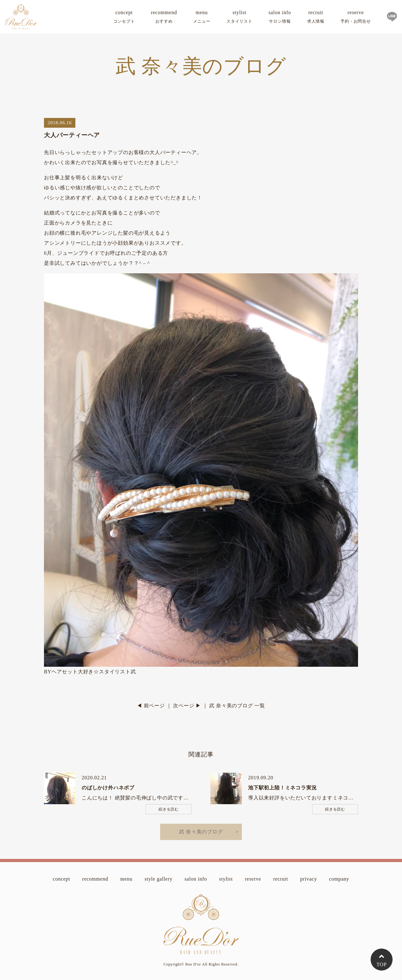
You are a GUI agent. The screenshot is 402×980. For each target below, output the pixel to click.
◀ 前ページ (151, 706)
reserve (356, 18)
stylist (239, 18)
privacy (309, 879)
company (339, 879)
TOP (382, 964)
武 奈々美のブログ (201, 832)
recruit (316, 18)
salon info (280, 18)
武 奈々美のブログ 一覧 (237, 706)
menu (202, 18)
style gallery (158, 879)
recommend (164, 18)
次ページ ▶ (187, 706)
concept (124, 18)
